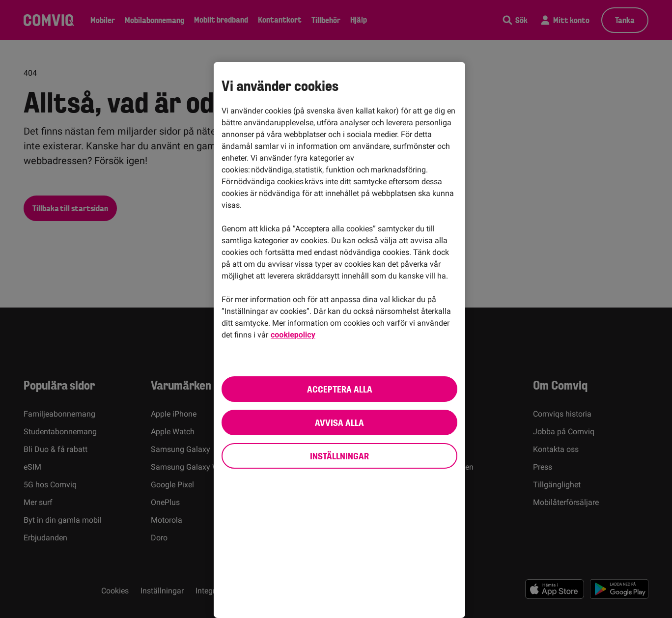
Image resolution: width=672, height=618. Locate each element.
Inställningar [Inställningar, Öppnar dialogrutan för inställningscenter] (339, 456)
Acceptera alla (340, 389)
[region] (339, 340)
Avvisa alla (339, 422)
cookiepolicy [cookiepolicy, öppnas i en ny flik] (293, 335)
